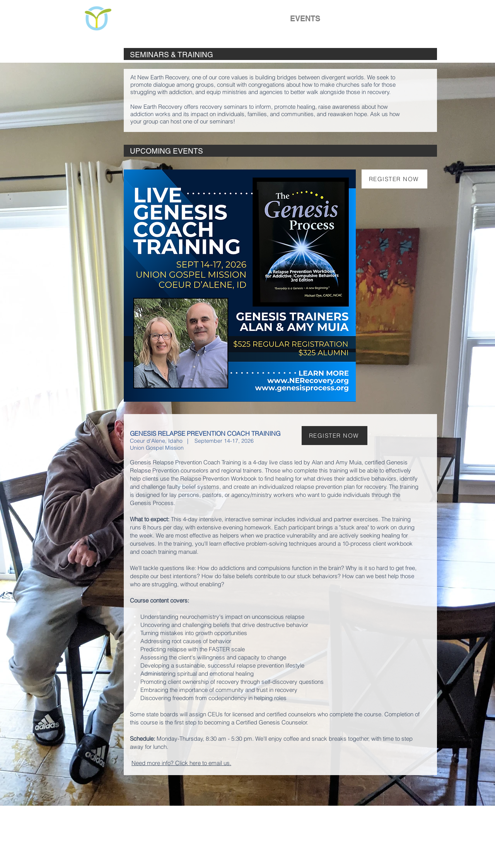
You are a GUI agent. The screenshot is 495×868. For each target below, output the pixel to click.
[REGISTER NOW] (394, 179)
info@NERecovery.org (336, 851)
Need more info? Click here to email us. (181, 763)
